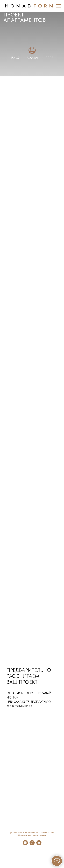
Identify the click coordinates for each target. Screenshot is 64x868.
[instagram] (25, 844)
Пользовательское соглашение (32, 835)
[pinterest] (32, 844)
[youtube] (39, 844)
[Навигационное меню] (58, 6)
